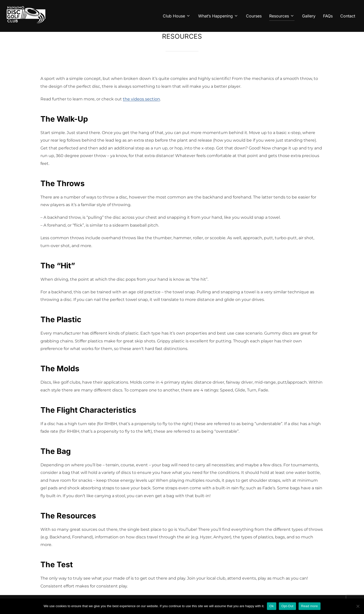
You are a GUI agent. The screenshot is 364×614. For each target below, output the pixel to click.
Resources (282, 16)
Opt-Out (287, 606)
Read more (310, 606)
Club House (177, 16)
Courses (254, 16)
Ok (272, 606)
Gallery (309, 16)
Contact (348, 16)
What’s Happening (218, 16)
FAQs (328, 16)
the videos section (141, 99)
